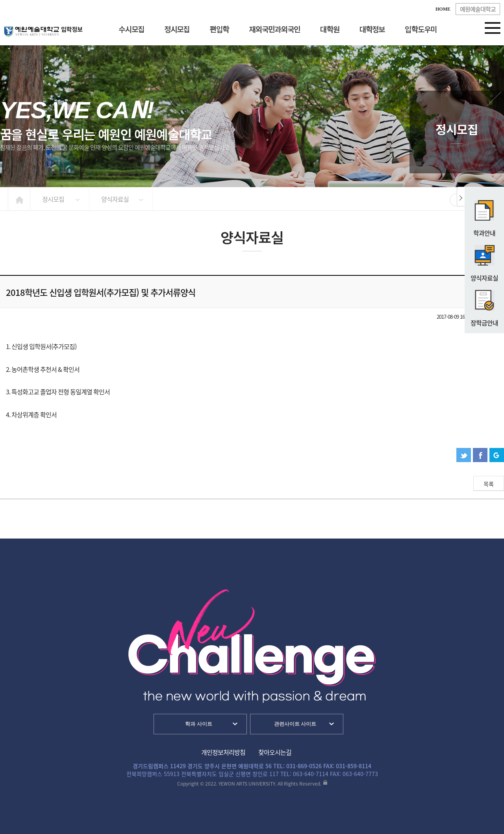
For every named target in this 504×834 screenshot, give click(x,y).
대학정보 (372, 30)
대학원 (330, 30)
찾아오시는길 (275, 752)
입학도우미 (421, 30)
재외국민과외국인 (274, 30)
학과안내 (485, 215)
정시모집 (177, 30)
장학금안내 (484, 305)
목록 (489, 484)
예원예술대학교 (478, 9)
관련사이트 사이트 (295, 724)
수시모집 (131, 30)
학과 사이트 (199, 724)
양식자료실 (484, 260)
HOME (443, 9)
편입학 (219, 30)
